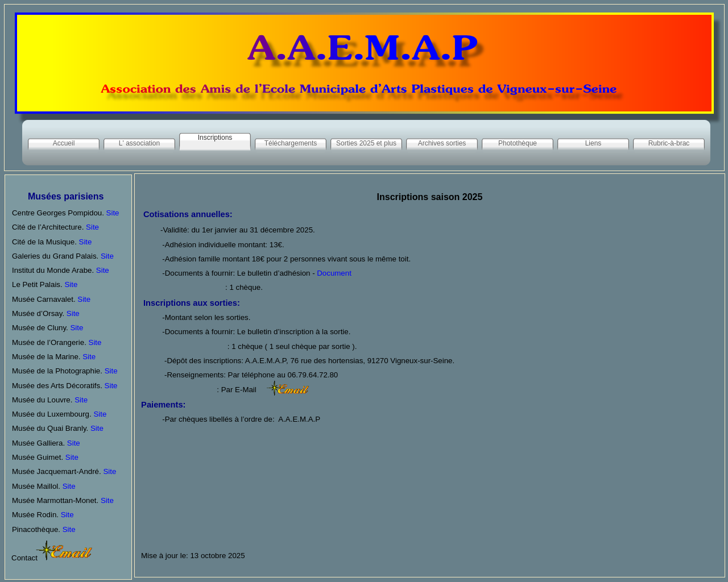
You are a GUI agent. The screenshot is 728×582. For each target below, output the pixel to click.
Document (333, 273)
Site (113, 213)
